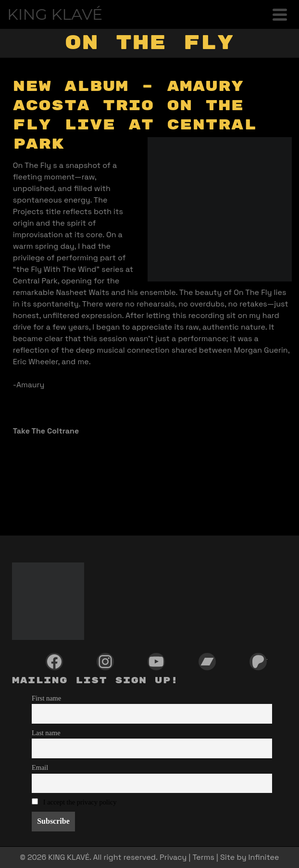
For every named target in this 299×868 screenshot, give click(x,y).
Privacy (173, 857)
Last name (46, 733)
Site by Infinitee (249, 857)
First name (46, 698)
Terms (203, 857)
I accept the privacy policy (80, 802)
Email (40, 767)
